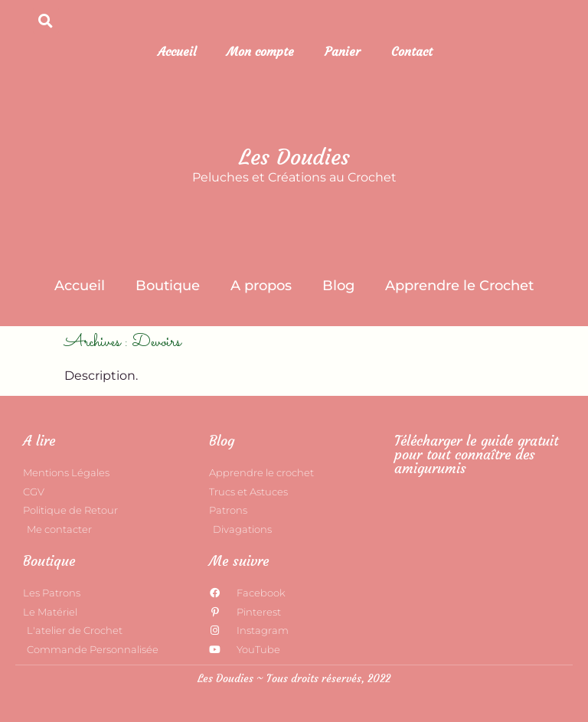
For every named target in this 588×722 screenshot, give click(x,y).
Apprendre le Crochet (459, 286)
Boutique (168, 286)
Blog (338, 286)
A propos (261, 286)
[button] (46, 21)
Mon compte (260, 51)
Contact (412, 51)
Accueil (177, 51)
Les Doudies (294, 157)
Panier (343, 51)
